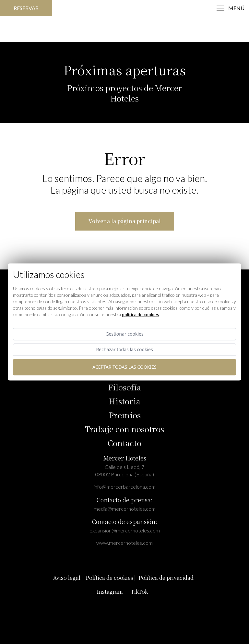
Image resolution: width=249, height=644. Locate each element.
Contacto (124, 443)
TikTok (139, 592)
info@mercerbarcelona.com (125, 487)
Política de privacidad (166, 578)
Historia (124, 401)
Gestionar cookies (124, 334)
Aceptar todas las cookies (124, 367)
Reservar (26, 8)
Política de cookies (109, 578)
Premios (125, 415)
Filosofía (124, 387)
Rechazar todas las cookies (124, 350)
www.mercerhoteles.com (124, 543)
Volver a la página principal (125, 221)
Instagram (110, 592)
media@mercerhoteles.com (125, 509)
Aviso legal (67, 578)
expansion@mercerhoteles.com (125, 530)
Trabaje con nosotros (124, 429)
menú (231, 8)
